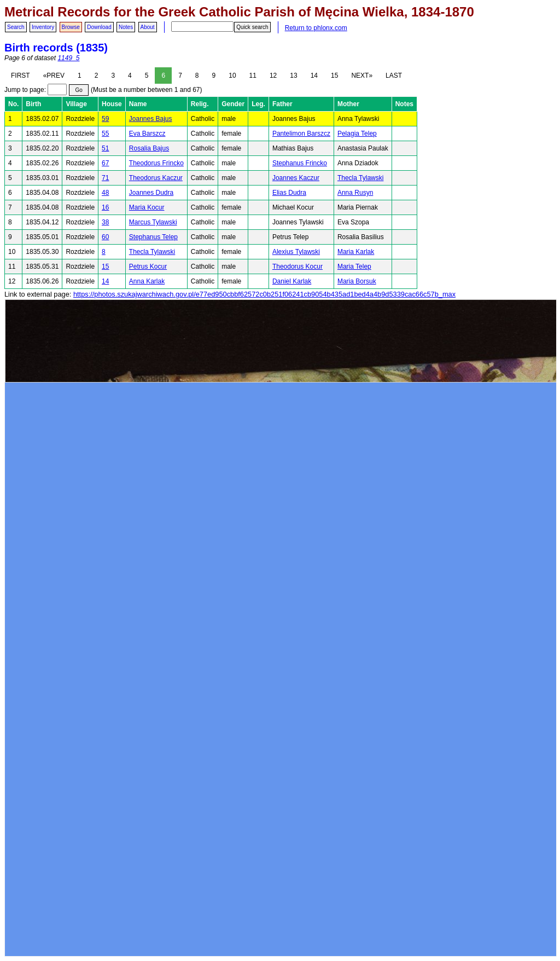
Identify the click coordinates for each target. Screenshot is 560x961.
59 (105, 119)
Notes (126, 27)
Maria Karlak (356, 252)
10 (232, 76)
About (148, 27)
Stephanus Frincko (300, 163)
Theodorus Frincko (156, 163)
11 (253, 76)
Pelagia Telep (357, 134)
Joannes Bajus (151, 119)
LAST (394, 76)
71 (105, 178)
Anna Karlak (147, 281)
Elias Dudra (289, 193)
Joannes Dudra (151, 193)
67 (105, 163)
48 (105, 193)
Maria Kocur (147, 207)
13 (293, 76)
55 (105, 134)
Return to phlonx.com (316, 28)
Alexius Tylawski (296, 252)
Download (99, 27)
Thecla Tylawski (360, 178)
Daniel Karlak (292, 281)
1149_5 (68, 58)
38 (105, 222)
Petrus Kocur (148, 267)
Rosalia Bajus (149, 148)
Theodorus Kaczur (156, 178)
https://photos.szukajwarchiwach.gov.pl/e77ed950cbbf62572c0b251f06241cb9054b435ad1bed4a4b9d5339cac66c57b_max (264, 294)
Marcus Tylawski (153, 222)
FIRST (21, 76)
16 (105, 207)
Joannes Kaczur (296, 178)
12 (273, 76)
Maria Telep (354, 267)
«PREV (54, 76)
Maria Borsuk (357, 281)
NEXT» (362, 76)
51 (105, 148)
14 (314, 76)
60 (105, 237)
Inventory (43, 27)
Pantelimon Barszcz (301, 134)
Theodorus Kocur (297, 267)
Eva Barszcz (147, 134)
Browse (71, 27)
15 (334, 76)
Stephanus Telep (153, 237)
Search (16, 27)
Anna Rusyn (355, 193)
